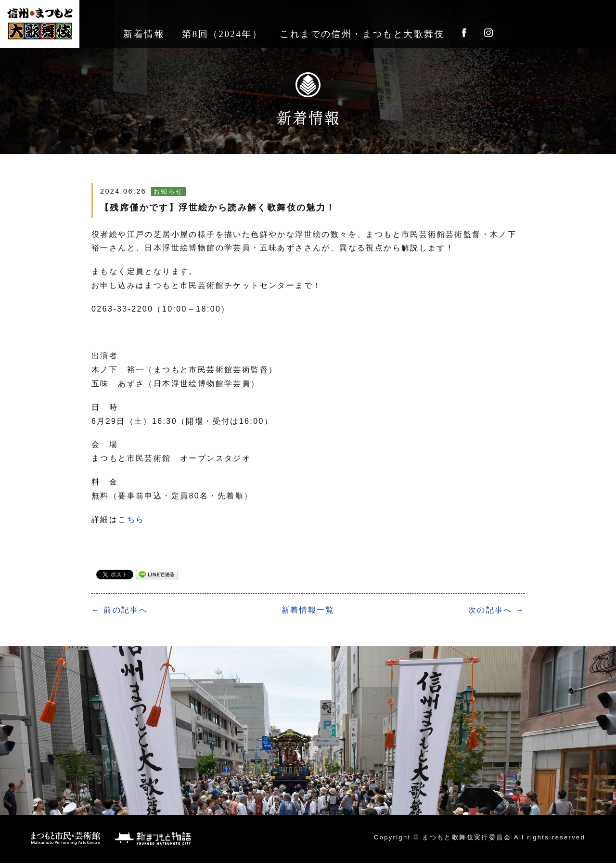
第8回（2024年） (222, 34)
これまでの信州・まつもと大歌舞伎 (362, 34)
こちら (131, 519)
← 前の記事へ (120, 610)
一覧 (308, 610)
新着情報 (144, 34)
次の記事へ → (496, 610)
